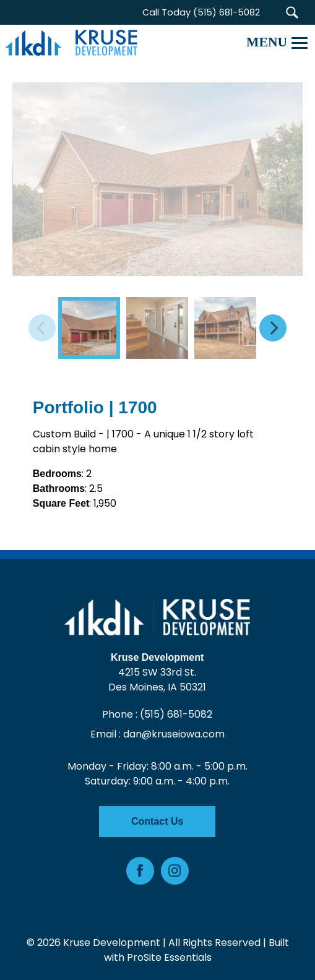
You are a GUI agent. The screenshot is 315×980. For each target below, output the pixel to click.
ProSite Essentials (169, 957)
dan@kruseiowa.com (174, 734)
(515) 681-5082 (177, 714)
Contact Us (157, 821)
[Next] (273, 328)
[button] (292, 12)
